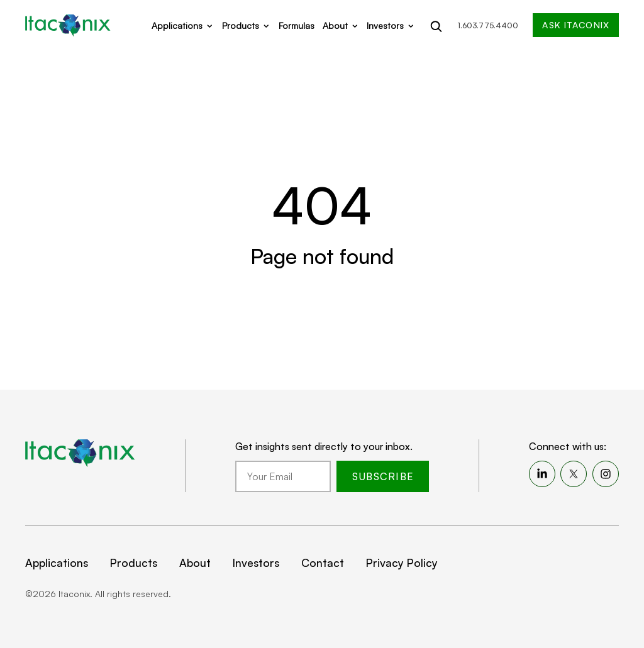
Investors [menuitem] (256, 563)
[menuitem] (542, 474)
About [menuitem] (195, 563)
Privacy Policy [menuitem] (402, 563)
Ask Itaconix (575, 25)
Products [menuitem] (134, 563)
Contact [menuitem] (323, 563)
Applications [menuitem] (57, 563)
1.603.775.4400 (488, 25)
